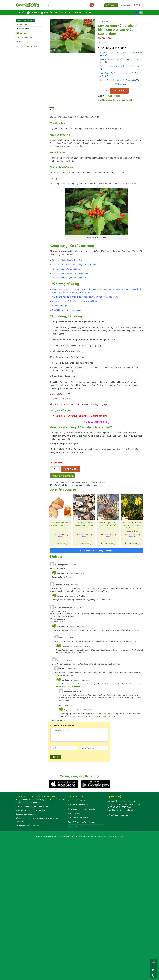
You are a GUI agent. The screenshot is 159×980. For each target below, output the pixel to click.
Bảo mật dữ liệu (75, 813)
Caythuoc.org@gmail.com (34, 811)
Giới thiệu (21, 12)
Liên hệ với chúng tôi (77, 827)
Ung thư (120, 100)
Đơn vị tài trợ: (120, 810)
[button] (126, 5)
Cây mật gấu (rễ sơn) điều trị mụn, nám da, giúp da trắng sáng (84, 525)
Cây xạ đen (57, 399)
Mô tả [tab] (52, 110)
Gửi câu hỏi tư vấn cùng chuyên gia (96, 551)
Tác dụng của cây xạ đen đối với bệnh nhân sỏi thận (122, 66)
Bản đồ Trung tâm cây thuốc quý (81, 822)
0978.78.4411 (30, 807)
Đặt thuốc (119, 91)
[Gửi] (92, 5)
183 (125, 518)
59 (101, 518)
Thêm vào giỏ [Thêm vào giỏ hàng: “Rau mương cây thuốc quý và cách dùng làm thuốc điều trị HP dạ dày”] (132, 543)
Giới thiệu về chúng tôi (77, 800)
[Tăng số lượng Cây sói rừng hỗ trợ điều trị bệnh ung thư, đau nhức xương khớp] (107, 90)
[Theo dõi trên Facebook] (137, 12)
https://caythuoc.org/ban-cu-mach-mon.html (99, 716)
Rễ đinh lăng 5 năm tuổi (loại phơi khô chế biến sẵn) (108, 525)
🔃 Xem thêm (121, 84)
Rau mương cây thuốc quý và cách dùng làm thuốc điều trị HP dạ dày (132, 525)
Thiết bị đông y (22, 42)
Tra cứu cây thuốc (63, 12)
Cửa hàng (33, 12)
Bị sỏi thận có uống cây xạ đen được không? (119, 80)
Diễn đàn (88, 12)
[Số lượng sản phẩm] (103, 90)
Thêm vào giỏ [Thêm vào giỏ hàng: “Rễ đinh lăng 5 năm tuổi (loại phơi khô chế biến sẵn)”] (108, 543)
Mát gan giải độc (109, 100)
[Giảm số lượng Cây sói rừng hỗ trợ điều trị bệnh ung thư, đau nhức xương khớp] (99, 90)
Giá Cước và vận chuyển (78, 818)
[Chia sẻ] (153, 962)
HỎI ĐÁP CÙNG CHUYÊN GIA (62, 726)
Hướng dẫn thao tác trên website (81, 809)
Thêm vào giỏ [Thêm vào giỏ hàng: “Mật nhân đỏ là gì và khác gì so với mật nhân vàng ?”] (60, 543)
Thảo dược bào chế (24, 37)
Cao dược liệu (22, 24)
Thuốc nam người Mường (26, 46)
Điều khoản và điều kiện (78, 805)
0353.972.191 (44, 807)
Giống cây (47, 12)
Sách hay (78, 12)
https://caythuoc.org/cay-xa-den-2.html (70, 686)
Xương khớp (129, 100)
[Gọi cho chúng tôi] (141, 12)
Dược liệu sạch (22, 29)
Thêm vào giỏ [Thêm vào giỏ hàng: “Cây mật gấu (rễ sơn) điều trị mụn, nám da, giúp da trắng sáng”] (84, 543)
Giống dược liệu (23, 33)
